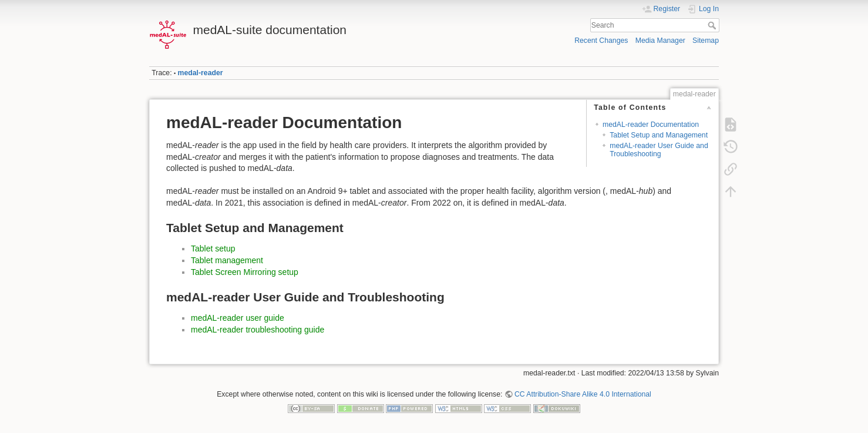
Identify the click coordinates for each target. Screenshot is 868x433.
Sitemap (706, 41)
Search (713, 25)
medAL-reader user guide (238, 318)
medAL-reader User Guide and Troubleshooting (659, 150)
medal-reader (201, 73)
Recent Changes (601, 41)
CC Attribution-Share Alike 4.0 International (583, 394)
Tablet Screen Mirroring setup (245, 272)
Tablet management (227, 260)
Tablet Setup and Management (659, 135)
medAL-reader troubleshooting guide (258, 330)
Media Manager (660, 41)
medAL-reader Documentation (651, 125)
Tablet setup (213, 249)
